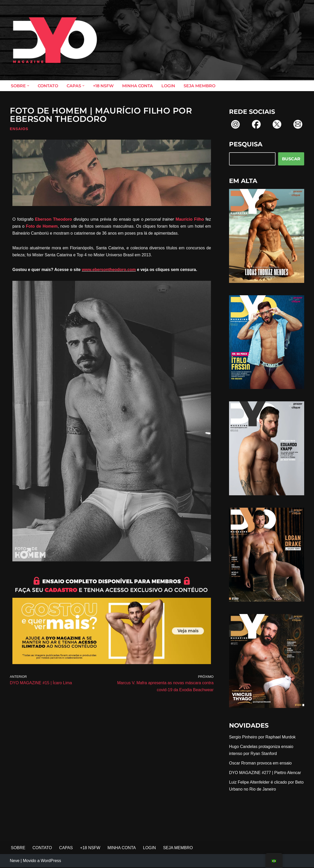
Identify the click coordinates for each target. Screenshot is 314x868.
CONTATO (48, 86)
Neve (15, 861)
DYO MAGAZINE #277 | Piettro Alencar (265, 773)
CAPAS (66, 848)
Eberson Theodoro (53, 219)
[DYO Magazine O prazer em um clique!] (55, 40)
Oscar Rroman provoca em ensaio (261, 763)
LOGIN (168, 86)
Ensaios (19, 129)
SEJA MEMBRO (199, 86)
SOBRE (18, 848)
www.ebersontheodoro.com (109, 270)
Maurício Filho (190, 219)
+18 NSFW (103, 86)
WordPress (51, 861)
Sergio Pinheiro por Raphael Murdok (262, 737)
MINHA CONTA (138, 86)
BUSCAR (291, 159)
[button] (28, 86)
